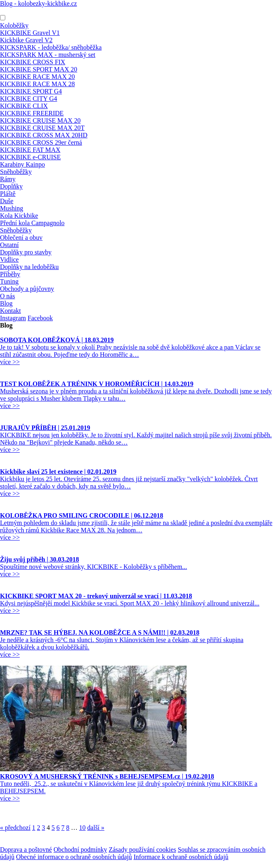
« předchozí (15, 828)
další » (96, 828)
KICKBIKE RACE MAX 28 (37, 84)
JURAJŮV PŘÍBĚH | (45, 428)
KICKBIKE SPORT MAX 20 (39, 69)
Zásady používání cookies (142, 850)
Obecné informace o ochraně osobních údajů (74, 857)
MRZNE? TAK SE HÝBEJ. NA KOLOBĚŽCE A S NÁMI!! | (100, 633)
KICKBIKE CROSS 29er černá (41, 142)
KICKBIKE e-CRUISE (30, 157)
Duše (7, 201)
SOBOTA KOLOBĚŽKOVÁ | (57, 340)
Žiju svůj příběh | (40, 559)
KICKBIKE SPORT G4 (31, 91)
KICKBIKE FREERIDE (32, 113)
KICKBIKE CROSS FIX (33, 62)
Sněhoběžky (16, 172)
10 (82, 828)
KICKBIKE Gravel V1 (30, 33)
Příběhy (10, 274)
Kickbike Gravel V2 (26, 40)
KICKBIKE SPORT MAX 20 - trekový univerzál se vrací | (96, 596)
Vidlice (9, 259)
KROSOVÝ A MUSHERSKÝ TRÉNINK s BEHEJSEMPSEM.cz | (107, 776)
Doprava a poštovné (26, 850)
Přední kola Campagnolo (32, 223)
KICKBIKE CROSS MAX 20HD (44, 135)
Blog (6, 303)
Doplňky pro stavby (26, 252)
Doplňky (11, 186)
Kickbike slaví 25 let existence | (58, 472)
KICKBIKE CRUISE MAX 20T (42, 128)
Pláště (8, 194)
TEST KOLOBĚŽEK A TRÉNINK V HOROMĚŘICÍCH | (97, 384)
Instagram (13, 318)
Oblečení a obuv (21, 238)
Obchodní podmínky (80, 850)
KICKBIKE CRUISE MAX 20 (40, 120)
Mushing (12, 208)
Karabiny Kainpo (23, 164)
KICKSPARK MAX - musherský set (48, 55)
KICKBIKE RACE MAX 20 (37, 77)
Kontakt (11, 311)
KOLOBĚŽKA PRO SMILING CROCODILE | (82, 515)
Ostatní (9, 245)
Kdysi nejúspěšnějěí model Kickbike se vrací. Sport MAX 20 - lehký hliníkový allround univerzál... (130, 603)
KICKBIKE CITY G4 (29, 99)
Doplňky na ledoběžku (29, 267)
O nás (8, 296)
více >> (10, 362)
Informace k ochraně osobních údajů (181, 857)
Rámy (8, 179)
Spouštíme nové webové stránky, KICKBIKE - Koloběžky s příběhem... (94, 567)
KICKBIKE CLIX (24, 106)
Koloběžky (14, 25)
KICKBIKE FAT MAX (30, 150)
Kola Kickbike (19, 216)
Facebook (40, 318)
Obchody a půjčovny (27, 289)
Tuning (9, 281)
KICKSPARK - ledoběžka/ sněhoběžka (51, 47)
